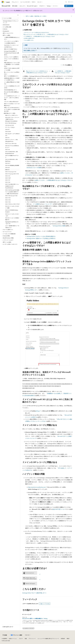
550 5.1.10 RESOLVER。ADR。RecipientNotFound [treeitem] (12, 153)
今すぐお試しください (30, 50)
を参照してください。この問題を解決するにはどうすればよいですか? (53, 180)
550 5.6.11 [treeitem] (7, 167)
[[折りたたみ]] (18, 15)
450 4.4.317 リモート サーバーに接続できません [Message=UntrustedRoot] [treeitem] (12, 119)
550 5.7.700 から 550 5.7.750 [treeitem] (12, 204)
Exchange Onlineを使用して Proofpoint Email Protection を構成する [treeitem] (11, 53)
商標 (68, 639)
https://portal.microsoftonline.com (37, 487)
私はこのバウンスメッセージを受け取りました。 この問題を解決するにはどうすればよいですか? (46, 34)
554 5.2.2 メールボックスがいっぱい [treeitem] (12, 215)
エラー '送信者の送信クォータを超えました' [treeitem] (12, 227)
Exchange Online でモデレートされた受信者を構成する (41, 236)
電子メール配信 (30, 16)
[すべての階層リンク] (24, 16)
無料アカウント (69, 6)
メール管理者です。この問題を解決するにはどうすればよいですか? (39, 36)
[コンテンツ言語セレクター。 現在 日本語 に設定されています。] (5, 635)
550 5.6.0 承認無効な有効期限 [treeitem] (12, 165)
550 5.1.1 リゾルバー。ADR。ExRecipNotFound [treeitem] (12, 141)
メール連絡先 (36, 204)
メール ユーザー (48, 204)
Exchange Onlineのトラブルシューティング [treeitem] (11, 22)
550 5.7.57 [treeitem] (8, 180)
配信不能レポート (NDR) (40, 16)
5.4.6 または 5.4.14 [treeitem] (9, 125)
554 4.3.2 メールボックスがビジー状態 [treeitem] (12, 207)
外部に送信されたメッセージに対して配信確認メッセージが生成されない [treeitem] (12, 64)
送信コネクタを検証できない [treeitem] (11, 49)
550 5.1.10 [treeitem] (7, 150)
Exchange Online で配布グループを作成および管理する (41, 238)
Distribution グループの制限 (34, 168)
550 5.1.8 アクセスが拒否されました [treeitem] (12, 147)
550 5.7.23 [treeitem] (8, 176)
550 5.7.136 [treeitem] (8, 202)
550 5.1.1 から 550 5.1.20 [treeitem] (11, 143)
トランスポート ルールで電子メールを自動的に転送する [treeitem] (11, 42)
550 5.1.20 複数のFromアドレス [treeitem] (12, 156)
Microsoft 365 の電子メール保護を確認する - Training (35, 618)
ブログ (20, 639)
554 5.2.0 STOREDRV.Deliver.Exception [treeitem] (12, 211)
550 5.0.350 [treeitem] (8, 131)
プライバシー (32, 639)
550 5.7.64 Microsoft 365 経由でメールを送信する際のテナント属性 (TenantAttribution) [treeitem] (12, 192)
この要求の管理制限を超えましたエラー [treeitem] (12, 38)
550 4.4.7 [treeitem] (7, 129)
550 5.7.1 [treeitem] (7, 170)
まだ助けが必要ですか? (29, 38)
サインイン (71, 2)
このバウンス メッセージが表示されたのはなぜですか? (36, 32)
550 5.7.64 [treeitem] (8, 182)
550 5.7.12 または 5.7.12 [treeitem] (11, 172)
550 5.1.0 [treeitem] (7, 138)
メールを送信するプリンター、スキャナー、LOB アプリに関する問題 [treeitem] (12, 98)
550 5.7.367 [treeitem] (8, 178)
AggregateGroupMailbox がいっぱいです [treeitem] (12, 223)
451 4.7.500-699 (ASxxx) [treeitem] (11, 123)
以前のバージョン (13, 639)
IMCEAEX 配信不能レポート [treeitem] (10, 90)
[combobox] (10, 18)
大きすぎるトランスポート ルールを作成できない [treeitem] (11, 46)
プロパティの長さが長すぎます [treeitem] (11, 102)
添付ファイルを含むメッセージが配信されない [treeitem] (12, 105)
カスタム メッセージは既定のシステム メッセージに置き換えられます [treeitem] (11, 59)
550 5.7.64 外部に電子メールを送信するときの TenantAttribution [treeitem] (12, 186)
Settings (37, 411)
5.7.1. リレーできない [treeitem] (10, 127)
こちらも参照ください (29, 40)
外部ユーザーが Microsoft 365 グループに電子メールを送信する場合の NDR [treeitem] (12, 109)
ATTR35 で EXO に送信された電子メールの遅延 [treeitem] (12, 69)
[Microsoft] (3, 2)
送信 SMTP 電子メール (58, 509)
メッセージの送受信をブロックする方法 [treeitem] (12, 87)
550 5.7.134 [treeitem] (8, 200)
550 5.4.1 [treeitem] (7, 163)
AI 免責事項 (4, 639)
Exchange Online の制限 (59, 226)
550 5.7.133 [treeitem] (8, 198)
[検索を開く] (66, 2)
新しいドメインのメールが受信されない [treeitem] (12, 73)
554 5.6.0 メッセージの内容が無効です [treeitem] (12, 219)
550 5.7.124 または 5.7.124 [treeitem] (11, 196)
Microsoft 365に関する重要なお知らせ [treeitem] (11, 93)
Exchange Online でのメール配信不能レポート (34, 593)
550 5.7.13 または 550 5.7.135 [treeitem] (12, 174)
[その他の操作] (71, 16)
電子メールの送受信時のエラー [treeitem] (11, 76)
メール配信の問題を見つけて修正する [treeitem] (12, 83)
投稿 (26, 639)
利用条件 (63, 639)
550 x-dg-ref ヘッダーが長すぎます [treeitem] (12, 135)
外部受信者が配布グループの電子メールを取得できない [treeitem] (12, 79)
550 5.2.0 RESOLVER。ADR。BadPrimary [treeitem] (12, 160)
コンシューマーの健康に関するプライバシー (48, 639)
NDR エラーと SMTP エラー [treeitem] (12, 115)
